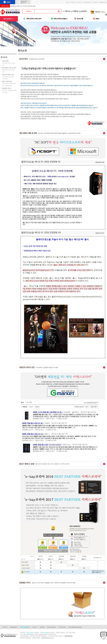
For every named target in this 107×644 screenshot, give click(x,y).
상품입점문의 (14, 627)
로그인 (68, 2)
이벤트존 (76, 11)
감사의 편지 (5, 61)
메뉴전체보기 (9, 19)
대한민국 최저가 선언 (8, 75)
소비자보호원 (62, 627)
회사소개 (4, 57)
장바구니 (80, 2)
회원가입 (73, 2)
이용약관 (42, 627)
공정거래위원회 (51, 627)
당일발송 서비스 (7, 88)
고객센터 (95, 2)
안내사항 (5, 6)
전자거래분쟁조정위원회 (75, 627)
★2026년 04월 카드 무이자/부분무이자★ (23, 6)
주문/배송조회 (87, 2)
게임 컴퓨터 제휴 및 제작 (9, 68)
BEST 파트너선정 (7, 81)
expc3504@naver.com (47, 638)
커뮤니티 (67, 11)
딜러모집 (84, 11)
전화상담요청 (103, 2)
